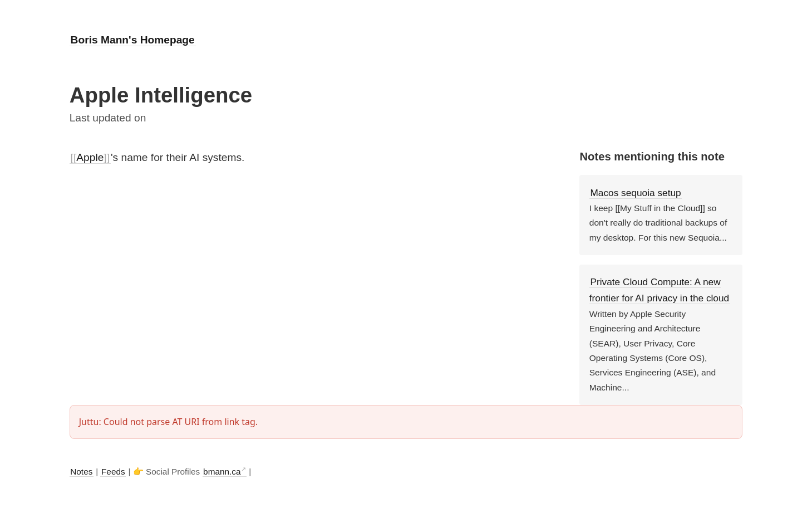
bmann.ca (222, 472)
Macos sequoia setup (635, 193)
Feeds (113, 472)
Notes (81, 472)
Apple (90, 157)
